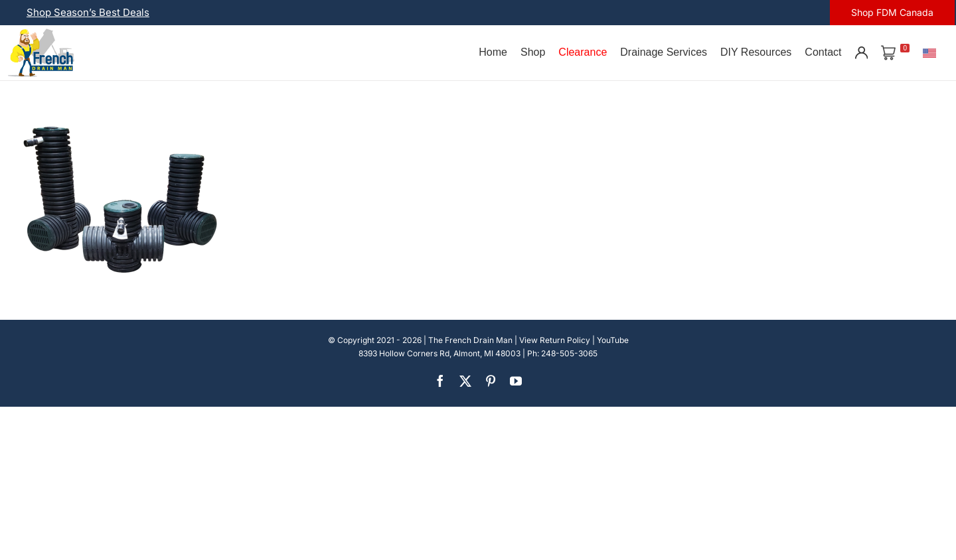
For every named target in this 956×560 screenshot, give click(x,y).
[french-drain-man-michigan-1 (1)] (41, 33)
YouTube (613, 340)
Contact (823, 52)
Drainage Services (664, 52)
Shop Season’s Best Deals (88, 12)
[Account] (861, 52)
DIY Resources (756, 52)
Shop (533, 52)
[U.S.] (929, 52)
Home (493, 52)
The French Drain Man (470, 340)
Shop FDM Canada (892, 12)
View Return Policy (555, 340)
